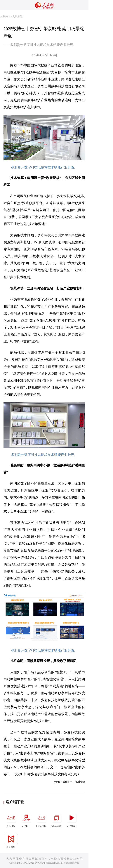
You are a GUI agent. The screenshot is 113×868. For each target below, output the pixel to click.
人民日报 (11, 819)
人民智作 (11, 841)
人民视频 (72, 819)
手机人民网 (41, 819)
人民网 (4, 16)
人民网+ (26, 819)
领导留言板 (56, 819)
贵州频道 (18, 16)
